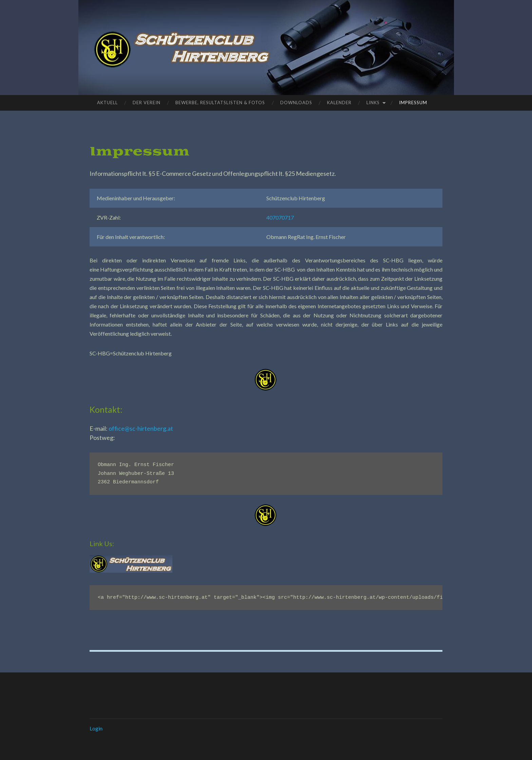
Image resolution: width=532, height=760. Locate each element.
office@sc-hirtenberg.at (141, 428)
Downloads (296, 103)
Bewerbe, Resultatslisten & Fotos (220, 103)
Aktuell (107, 103)
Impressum (413, 103)
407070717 (280, 217)
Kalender (339, 103)
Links (373, 103)
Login (96, 728)
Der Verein (147, 103)
